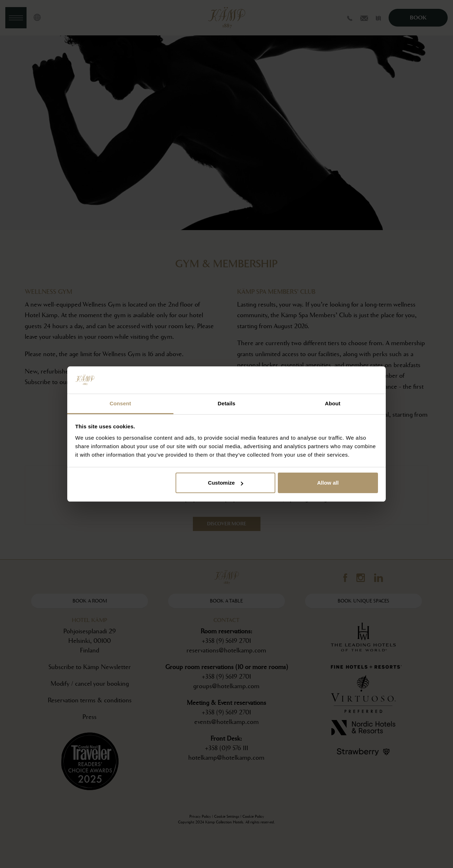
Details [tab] (226, 403)
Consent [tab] (121, 403)
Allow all (328, 483)
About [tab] (333, 403)
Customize (226, 483)
